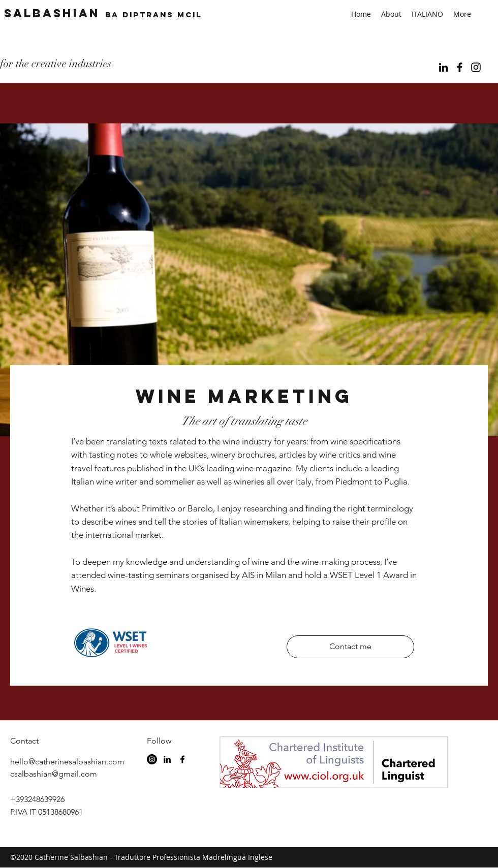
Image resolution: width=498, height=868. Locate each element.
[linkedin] (443, 67)
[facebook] (460, 67)
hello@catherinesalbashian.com (67, 762)
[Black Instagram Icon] (476, 67)
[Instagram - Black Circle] (152, 759)
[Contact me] (350, 647)
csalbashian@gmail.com (54, 774)
